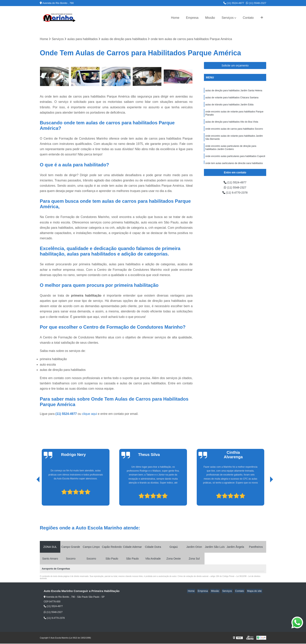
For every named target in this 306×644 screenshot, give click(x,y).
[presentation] (33, 495)
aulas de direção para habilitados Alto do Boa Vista (232, 124)
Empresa (192, 18)
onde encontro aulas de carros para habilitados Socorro (234, 132)
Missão (210, 18)
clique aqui (89, 414)
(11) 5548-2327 (256, 3)
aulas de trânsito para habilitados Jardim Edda (229, 106)
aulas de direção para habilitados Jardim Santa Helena (234, 91)
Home (175, 18)
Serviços (228, 18)
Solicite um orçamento (235, 66)
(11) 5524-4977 (234, 3)
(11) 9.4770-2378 (235, 194)
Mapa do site (255, 591)
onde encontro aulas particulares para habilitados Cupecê (235, 161)
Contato (248, 18)
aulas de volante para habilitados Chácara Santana (232, 98)
